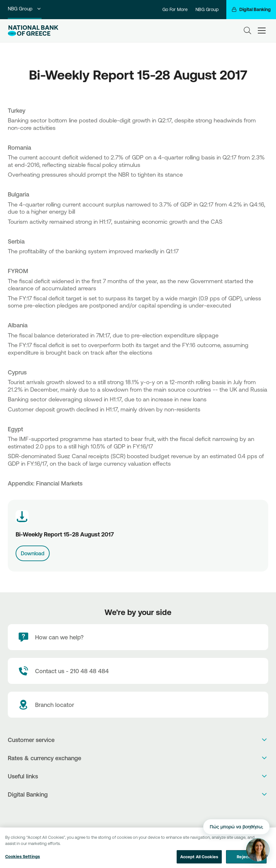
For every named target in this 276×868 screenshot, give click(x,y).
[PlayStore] (138, 811)
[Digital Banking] (251, 10)
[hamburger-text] (262, 30)
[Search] (247, 31)
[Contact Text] (138, 671)
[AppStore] (131, 811)
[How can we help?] (138, 637)
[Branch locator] (138, 705)
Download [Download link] (33, 553)
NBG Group (25, 9)
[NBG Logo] (33, 31)
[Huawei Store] (145, 811)
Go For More (175, 9)
